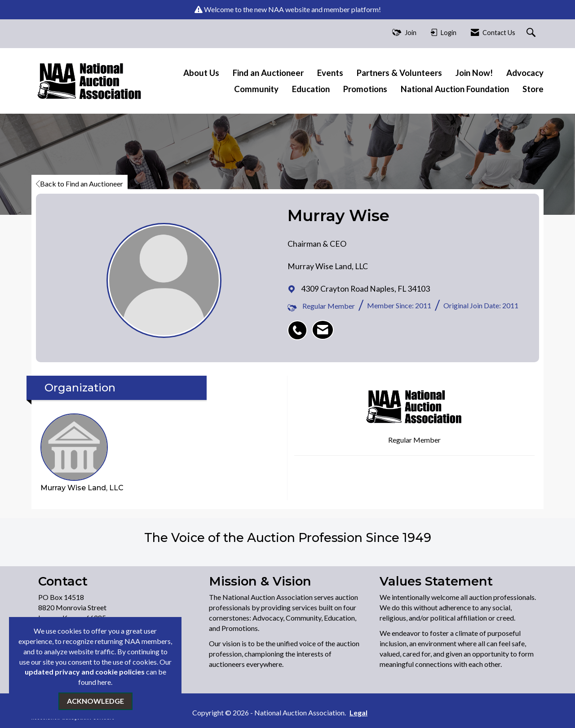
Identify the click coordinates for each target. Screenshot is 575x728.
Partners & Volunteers (399, 73)
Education (311, 89)
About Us (201, 73)
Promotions (365, 89)
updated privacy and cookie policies (85, 672)
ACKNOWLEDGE (95, 701)
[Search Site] (532, 33)
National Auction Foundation (455, 89)
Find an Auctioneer (268, 73)
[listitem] (300, 325)
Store (533, 89)
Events (330, 73)
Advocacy (525, 73)
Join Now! (474, 73)
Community (256, 89)
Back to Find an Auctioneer (80, 184)
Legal (358, 712)
